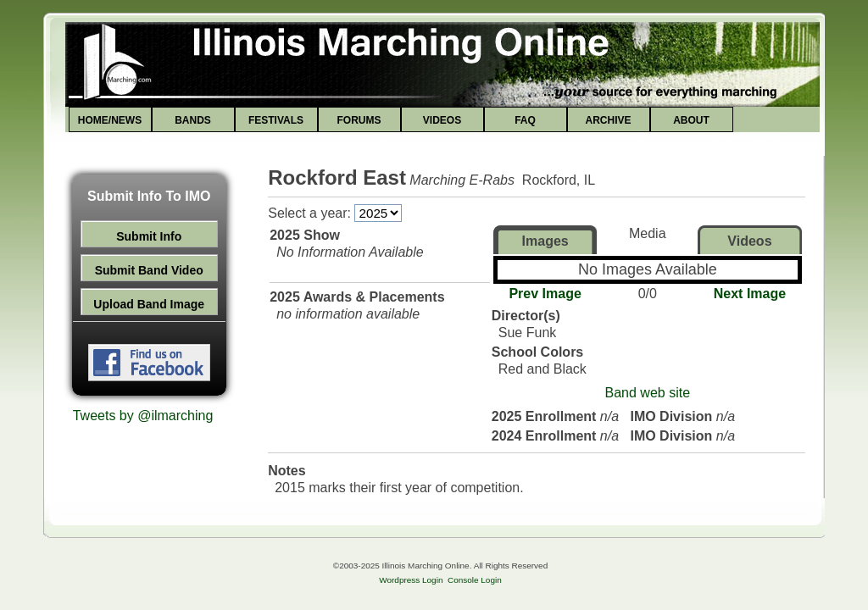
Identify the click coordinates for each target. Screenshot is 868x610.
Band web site (648, 393)
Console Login (475, 580)
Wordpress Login (411, 580)
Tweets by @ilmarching (143, 416)
